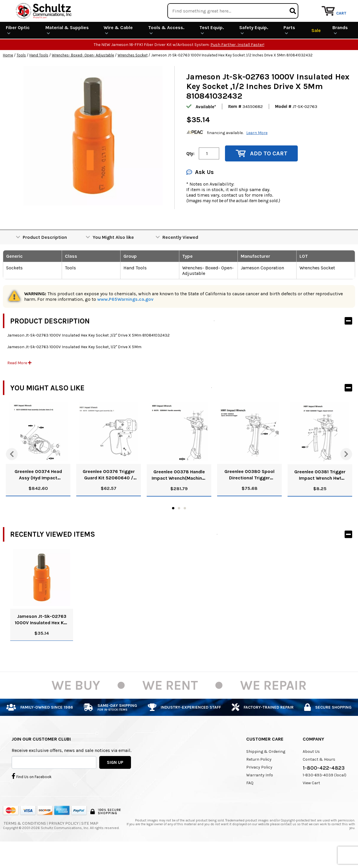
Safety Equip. (254, 51)
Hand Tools (39, 76)
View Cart (311, 804)
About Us (311, 772)
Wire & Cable (118, 51)
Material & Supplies (67, 51)
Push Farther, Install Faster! (237, 66)
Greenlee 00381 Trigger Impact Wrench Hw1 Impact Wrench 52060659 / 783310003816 (320, 496)
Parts (289, 51)
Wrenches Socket (133, 76)
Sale (316, 51)
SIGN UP (115, 783)
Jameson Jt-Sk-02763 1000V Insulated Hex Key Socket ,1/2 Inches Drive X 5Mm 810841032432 (42, 641)
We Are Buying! (243, 7)
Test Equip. (212, 51)
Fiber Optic (18, 51)
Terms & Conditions (25, 844)
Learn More (257, 154)
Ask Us (200, 193)
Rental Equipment (292, 7)
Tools (21, 76)
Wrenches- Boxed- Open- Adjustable (83, 76)
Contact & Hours (319, 780)
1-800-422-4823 (324, 789)
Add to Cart (262, 175)
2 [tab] (179, 529)
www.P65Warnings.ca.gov (125, 320)
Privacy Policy (259, 788)
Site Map (90, 844)
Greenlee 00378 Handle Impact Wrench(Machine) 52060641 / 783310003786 (179, 496)
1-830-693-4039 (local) (325, 796)
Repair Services (340, 7)
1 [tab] (173, 529)
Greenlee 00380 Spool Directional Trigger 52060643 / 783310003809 (249, 496)
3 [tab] (185, 529)
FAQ (250, 804)
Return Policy (259, 780)
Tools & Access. (166, 51)
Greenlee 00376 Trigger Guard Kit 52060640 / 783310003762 (109, 496)
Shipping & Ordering (266, 772)
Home (8, 76)
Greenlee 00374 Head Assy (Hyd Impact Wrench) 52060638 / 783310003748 (38, 496)
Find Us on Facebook (32, 797)
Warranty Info (260, 796)
